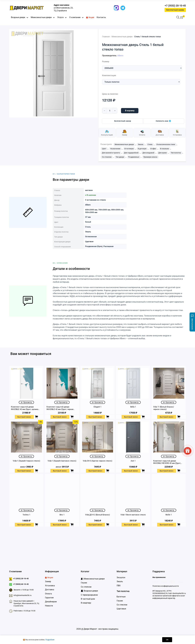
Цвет (104, 149)
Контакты (101, 17)
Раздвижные (134, 157)
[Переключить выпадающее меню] (27, 18)
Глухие (84, 583)
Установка (50, 586)
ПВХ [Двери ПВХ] (119, 586)
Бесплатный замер (175, 10)
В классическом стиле (166, 144)
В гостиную (129, 149)
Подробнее (50, 640)
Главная (106, 37)
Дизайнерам (51, 602)
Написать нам (163, 121)
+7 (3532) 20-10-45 (175, 6)
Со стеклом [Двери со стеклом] (122, 605)
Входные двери (18, 17)
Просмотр (26, 402)
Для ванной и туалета (111, 153)
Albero (120, 56)
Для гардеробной (131, 153)
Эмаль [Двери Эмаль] (120, 581)
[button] (182, 17)
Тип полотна (176, 153)
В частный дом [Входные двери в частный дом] (88, 599)
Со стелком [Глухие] (86, 587)
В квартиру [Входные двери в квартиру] (86, 603)
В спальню (165, 149)
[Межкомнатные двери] (93, 579)
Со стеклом (107, 157)
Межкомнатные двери (41, 17)
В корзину (130, 111)
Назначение (115, 149)
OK (167, 640)
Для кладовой (148, 153)
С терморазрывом (89, 595)
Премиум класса (150, 157)
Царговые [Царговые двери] (121, 609)
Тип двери (120, 157)
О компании (75, 17)
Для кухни (162, 153)
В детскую (142, 149)
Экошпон (121, 578)
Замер (48, 581)
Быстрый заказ (24, 417)
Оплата (48, 594)
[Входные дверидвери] (89, 591)
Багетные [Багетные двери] (121, 597)
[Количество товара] (110, 111)
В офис (153, 149)
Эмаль (141, 144)
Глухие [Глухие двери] (120, 601)
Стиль (150, 144)
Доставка (50, 590)
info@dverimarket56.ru (23, 595)
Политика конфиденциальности (166, 586)
